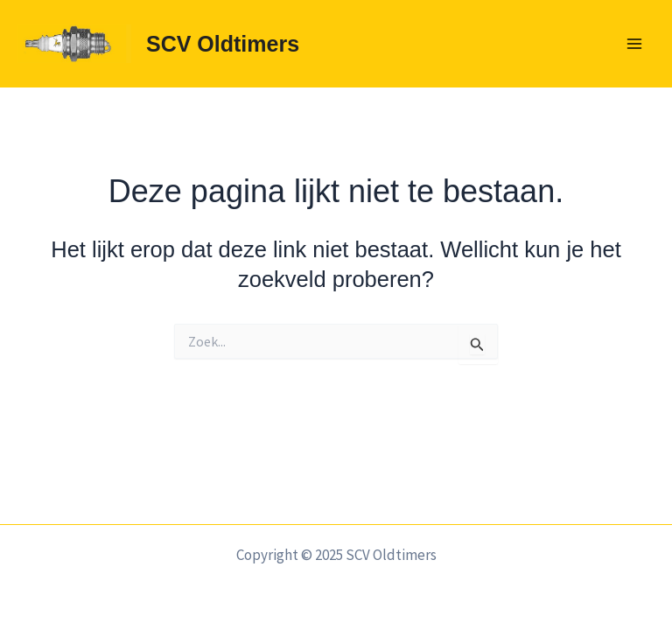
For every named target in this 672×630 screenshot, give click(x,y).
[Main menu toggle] (635, 44)
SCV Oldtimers (223, 44)
